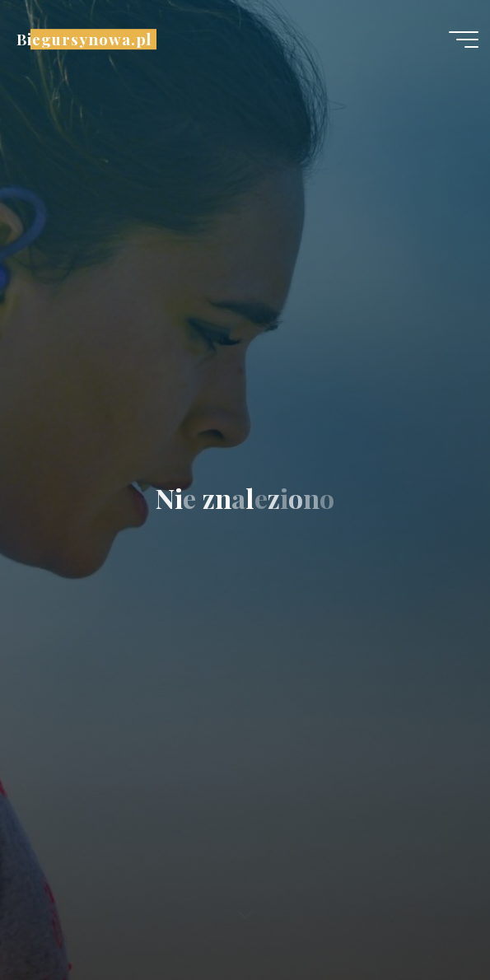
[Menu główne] (464, 40)
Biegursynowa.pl (84, 39)
